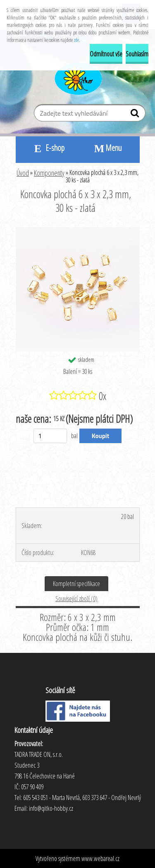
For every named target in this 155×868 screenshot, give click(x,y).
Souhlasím (137, 54)
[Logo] (77, 78)
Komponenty (49, 173)
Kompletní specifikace (76, 584)
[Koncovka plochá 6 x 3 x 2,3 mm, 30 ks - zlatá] (78, 230)
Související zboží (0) (76, 599)
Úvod (23, 173)
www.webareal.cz (100, 858)
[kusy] (50, 436)
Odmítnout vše (106, 54)
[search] (136, 115)
